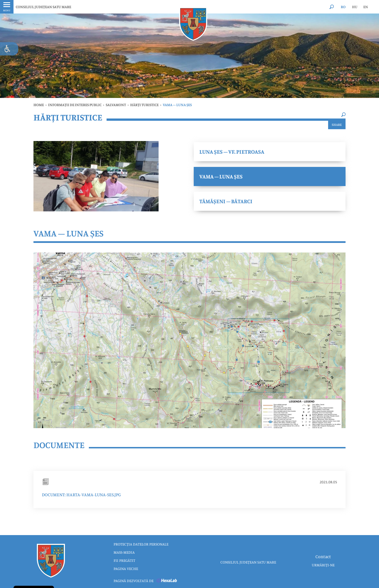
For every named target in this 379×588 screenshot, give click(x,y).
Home (39, 105)
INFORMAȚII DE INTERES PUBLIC (75, 105)
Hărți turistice (144, 105)
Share (337, 125)
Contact (323, 556)
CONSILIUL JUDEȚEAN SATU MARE (43, 7)
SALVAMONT (116, 105)
